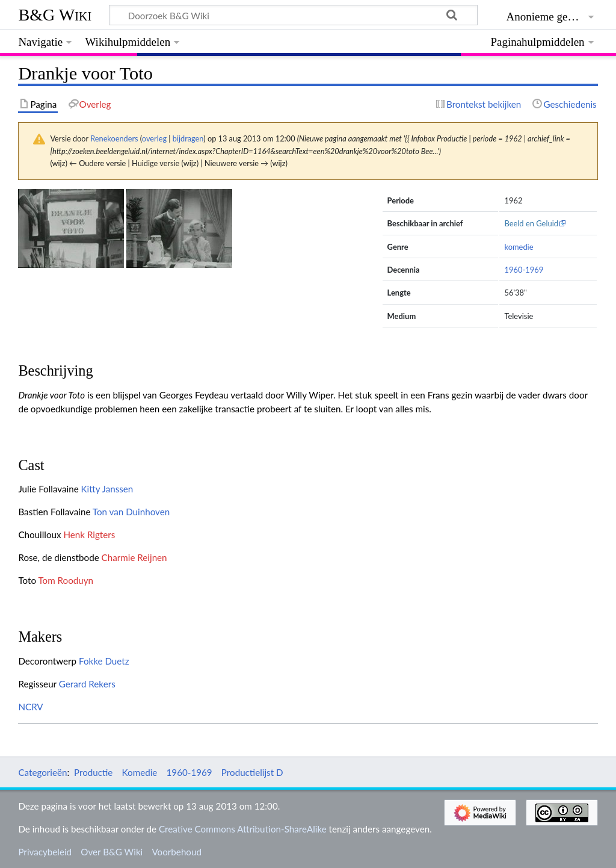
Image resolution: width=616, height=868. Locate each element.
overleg (154, 138)
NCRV (30, 707)
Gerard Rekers (87, 684)
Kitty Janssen (107, 489)
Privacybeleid (45, 852)
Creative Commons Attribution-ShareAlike (243, 829)
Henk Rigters (89, 535)
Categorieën (42, 772)
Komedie (140, 772)
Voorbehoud (176, 852)
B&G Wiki (55, 15)
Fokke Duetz (104, 661)
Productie (93, 772)
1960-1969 (524, 270)
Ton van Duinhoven (131, 512)
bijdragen (188, 138)
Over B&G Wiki (112, 852)
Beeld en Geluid (531, 223)
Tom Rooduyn (66, 580)
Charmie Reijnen (134, 557)
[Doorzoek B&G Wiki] (293, 15)
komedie (519, 247)
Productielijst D (252, 772)
